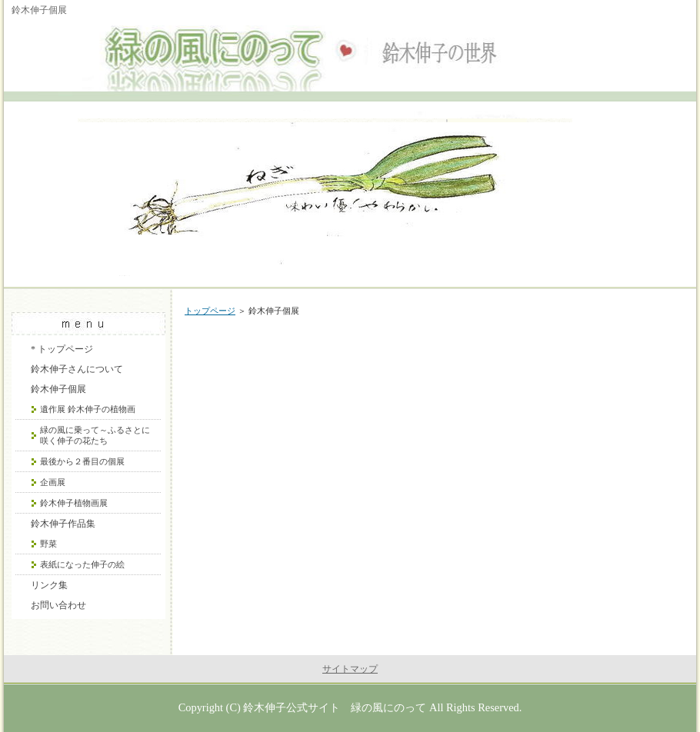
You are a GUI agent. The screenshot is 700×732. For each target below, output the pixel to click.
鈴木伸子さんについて (77, 369)
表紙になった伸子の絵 (82, 564)
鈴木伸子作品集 (63, 524)
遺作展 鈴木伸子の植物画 (88, 409)
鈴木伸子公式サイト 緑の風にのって (335, 707)
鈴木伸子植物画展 (74, 503)
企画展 (53, 482)
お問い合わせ (58, 605)
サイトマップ (350, 669)
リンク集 (49, 585)
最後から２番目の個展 (82, 461)
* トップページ (62, 349)
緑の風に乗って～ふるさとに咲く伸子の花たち (95, 435)
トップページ (210, 311)
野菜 (48, 544)
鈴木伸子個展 (58, 389)
